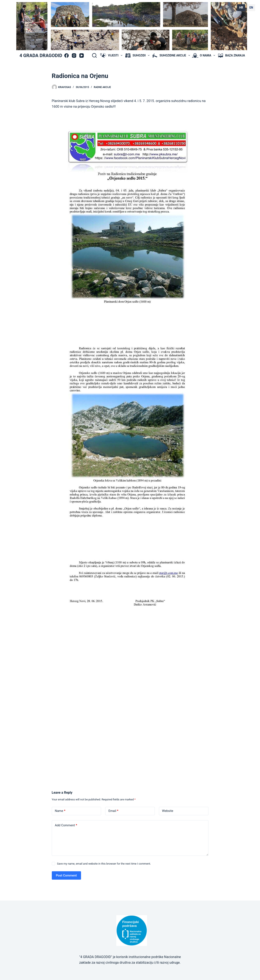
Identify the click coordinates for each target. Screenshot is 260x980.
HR (241, 8)
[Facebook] (67, 56)
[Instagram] (74, 56)
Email (113, 811)
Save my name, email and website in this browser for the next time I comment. (104, 864)
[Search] (94, 55)
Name (60, 811)
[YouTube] (82, 56)
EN (251, 8)
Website (168, 811)
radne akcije (102, 87)
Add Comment (66, 825)
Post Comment (66, 875)
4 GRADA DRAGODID (41, 56)
